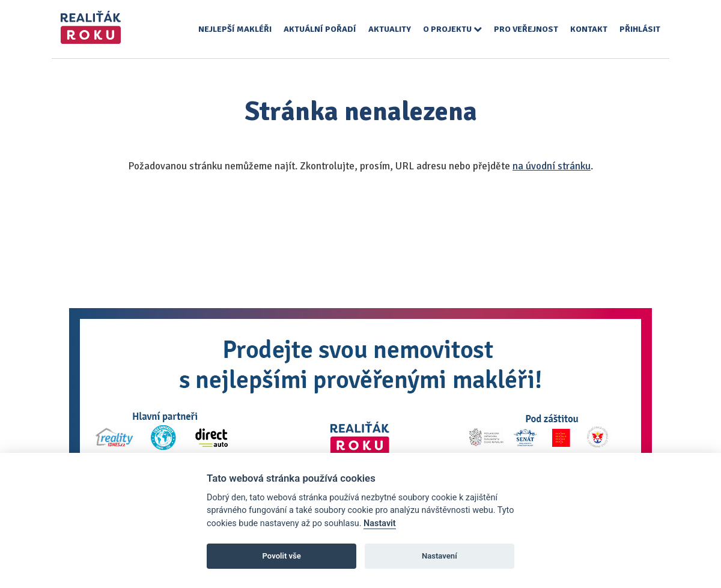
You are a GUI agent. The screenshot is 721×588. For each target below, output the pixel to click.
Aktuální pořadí (320, 29)
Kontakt (589, 29)
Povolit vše (282, 556)
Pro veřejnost (526, 29)
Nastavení (440, 556)
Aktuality (390, 29)
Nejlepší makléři (235, 29)
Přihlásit (640, 29)
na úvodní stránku (552, 166)
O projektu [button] (452, 29)
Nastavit (380, 523)
